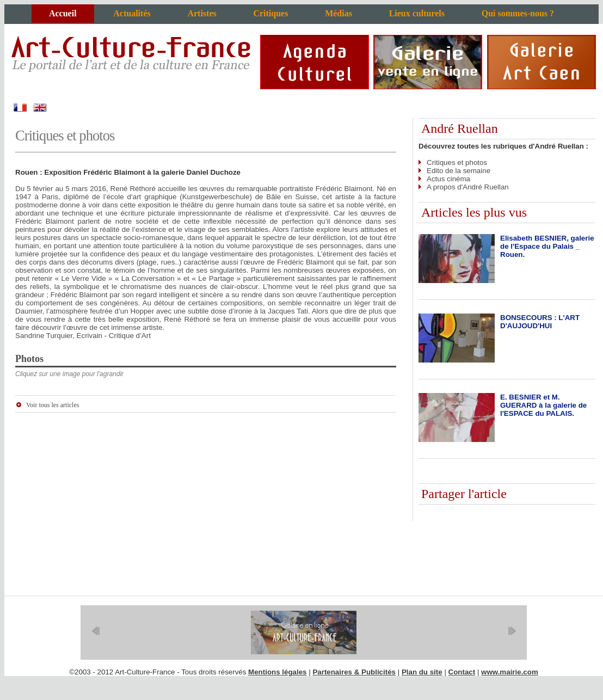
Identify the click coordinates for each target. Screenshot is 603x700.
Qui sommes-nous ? (518, 13)
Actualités (132, 13)
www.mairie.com (510, 672)
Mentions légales (277, 672)
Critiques (270, 13)
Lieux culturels (417, 13)
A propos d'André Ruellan (468, 187)
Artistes (202, 13)
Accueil (63, 13)
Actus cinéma (448, 179)
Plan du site (422, 672)
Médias (339, 13)
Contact (462, 672)
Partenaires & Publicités (354, 672)
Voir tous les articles (53, 405)
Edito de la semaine (459, 171)
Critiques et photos (457, 162)
